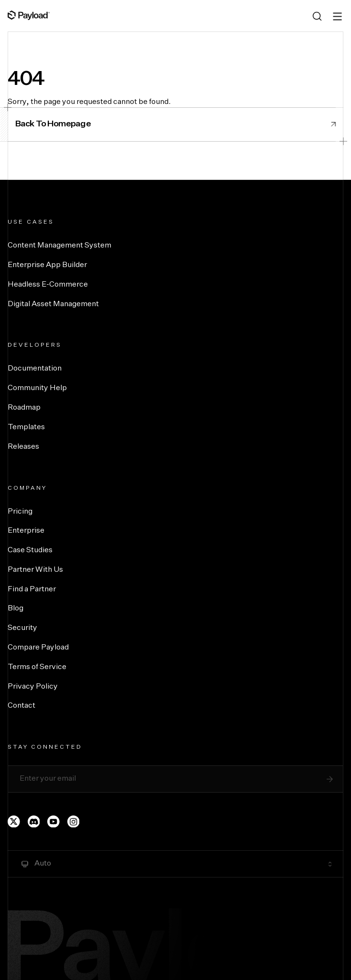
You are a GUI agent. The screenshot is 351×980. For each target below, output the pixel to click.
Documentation (35, 369)
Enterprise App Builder (47, 265)
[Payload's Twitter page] (14, 822)
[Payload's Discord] (34, 822)
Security (22, 628)
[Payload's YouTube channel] (53, 822)
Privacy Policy (33, 687)
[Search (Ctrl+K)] (317, 16)
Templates (26, 427)
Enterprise (26, 531)
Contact (21, 706)
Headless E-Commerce (48, 285)
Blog (16, 609)
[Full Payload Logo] (29, 15)
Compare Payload (38, 648)
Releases (23, 447)
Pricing (20, 512)
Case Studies (30, 550)
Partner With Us (35, 570)
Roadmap (24, 408)
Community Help (37, 388)
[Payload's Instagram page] (74, 822)
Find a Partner (32, 589)
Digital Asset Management (53, 304)
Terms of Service (37, 667)
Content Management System (59, 246)
